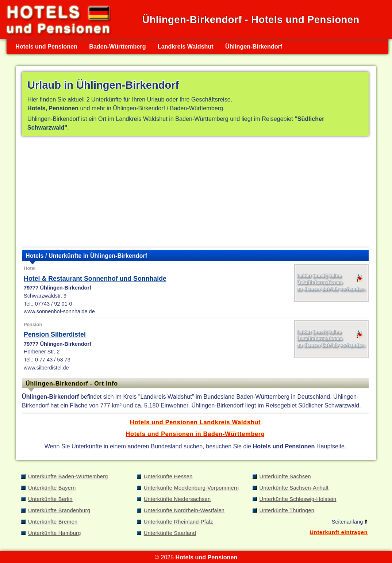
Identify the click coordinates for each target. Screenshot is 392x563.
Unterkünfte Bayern (52, 488)
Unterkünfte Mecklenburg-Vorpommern (191, 488)
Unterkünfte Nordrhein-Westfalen (184, 510)
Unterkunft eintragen (339, 532)
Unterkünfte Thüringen (287, 510)
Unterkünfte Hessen (168, 476)
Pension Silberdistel (55, 334)
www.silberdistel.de (46, 368)
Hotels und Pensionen (46, 46)
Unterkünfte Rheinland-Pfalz (178, 522)
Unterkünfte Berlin (50, 499)
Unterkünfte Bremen (53, 522)
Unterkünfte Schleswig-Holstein (298, 499)
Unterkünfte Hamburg (55, 533)
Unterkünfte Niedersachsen (177, 499)
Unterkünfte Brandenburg (59, 510)
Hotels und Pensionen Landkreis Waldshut (195, 422)
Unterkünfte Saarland (170, 533)
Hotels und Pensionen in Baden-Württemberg (195, 434)
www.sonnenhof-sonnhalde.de (59, 311)
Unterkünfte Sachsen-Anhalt (294, 488)
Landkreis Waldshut (186, 46)
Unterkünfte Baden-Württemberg (68, 476)
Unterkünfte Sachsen (285, 476)
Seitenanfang (350, 522)
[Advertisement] (195, 193)
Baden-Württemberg (117, 46)
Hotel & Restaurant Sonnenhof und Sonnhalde (95, 279)
